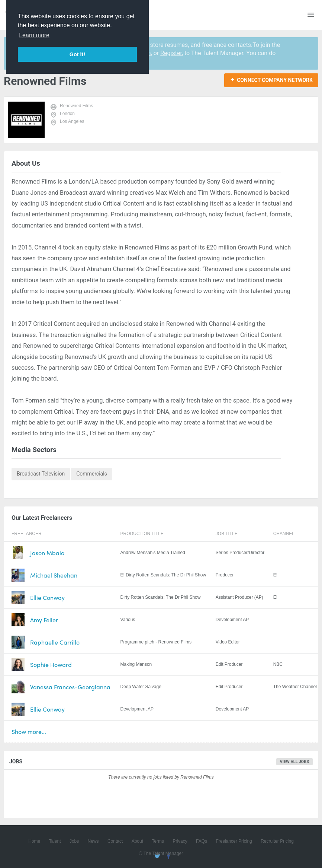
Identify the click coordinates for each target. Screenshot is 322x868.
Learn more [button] (34, 35)
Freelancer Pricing (234, 841)
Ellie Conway (47, 597)
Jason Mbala (47, 553)
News (93, 841)
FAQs (202, 841)
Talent (55, 841)
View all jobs (295, 762)
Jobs (74, 841)
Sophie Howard (51, 664)
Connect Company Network (275, 80)
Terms (158, 841)
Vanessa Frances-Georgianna (70, 687)
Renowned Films (76, 106)
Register (171, 53)
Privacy (180, 841)
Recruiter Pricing (277, 841)
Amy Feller (44, 620)
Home (34, 841)
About (137, 841)
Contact (115, 841)
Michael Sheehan (54, 575)
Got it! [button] (77, 54)
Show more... (29, 732)
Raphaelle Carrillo (55, 642)
